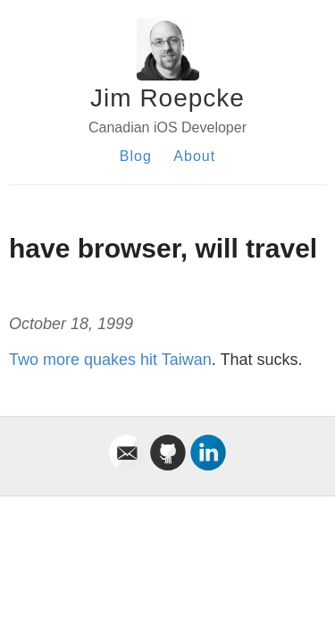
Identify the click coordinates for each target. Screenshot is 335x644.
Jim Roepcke (167, 98)
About (194, 156)
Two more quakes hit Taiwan (110, 360)
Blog (136, 156)
